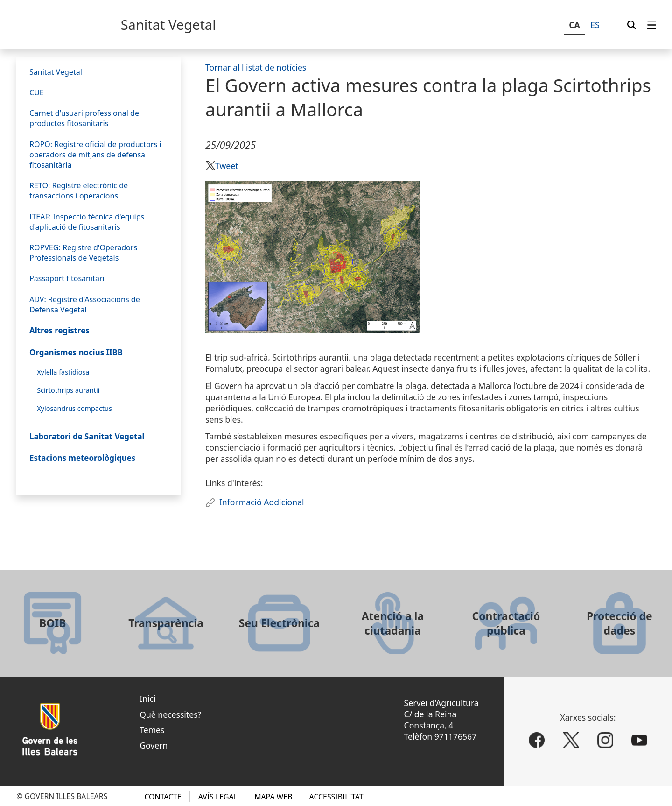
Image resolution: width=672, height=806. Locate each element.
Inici (147, 699)
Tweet (227, 166)
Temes (152, 730)
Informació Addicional (262, 502)
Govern (154, 745)
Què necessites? (170, 714)
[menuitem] (652, 25)
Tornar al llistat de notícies (256, 67)
